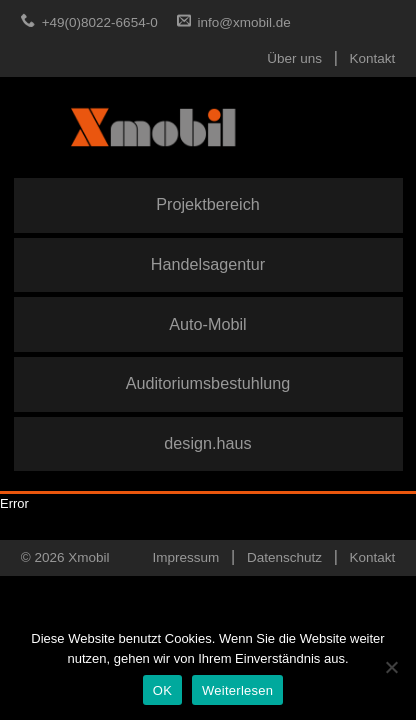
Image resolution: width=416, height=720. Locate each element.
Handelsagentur (208, 264)
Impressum (186, 557)
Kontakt (373, 58)
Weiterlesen (237, 690)
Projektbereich (207, 204)
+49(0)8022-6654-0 (100, 22)
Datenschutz (284, 557)
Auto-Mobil (207, 324)
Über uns (294, 58)
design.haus (207, 443)
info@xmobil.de (244, 22)
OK (162, 690)
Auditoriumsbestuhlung (208, 383)
